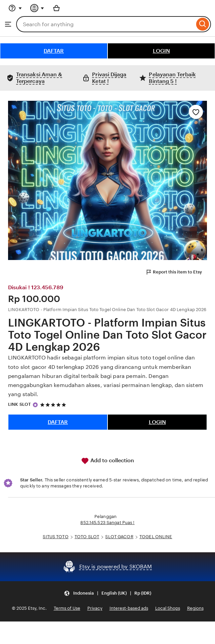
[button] (107, 593)
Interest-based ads (129, 608)
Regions (195, 608)
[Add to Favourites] (196, 112)
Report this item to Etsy (174, 272)
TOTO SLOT (87, 537)
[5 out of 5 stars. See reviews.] (54, 405)
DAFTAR (54, 51)
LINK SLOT (19, 404)
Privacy (95, 608)
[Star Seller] (35, 405)
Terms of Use (67, 608)
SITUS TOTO (55, 537)
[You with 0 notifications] (37, 8)
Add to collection (107, 461)
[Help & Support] (15, 8)
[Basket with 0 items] (56, 8)
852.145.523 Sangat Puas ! (107, 523)
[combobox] (105, 24)
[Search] (203, 24)
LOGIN (161, 51)
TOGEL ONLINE (156, 537)
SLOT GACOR (119, 537)
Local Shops (168, 608)
